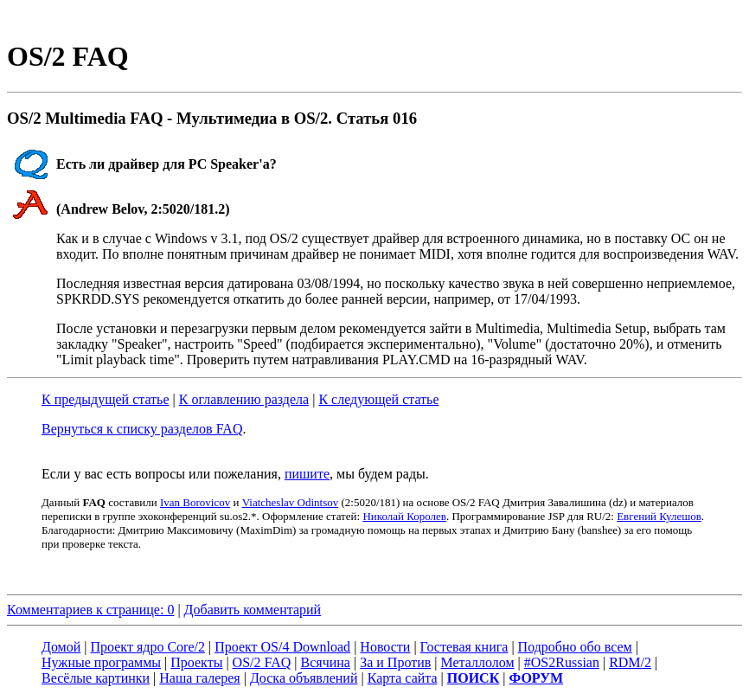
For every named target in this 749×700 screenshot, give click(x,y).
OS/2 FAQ (262, 662)
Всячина (326, 662)
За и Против (395, 662)
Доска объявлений (304, 678)
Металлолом (477, 662)
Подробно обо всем (575, 647)
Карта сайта (403, 678)
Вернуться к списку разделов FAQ (142, 429)
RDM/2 (630, 662)
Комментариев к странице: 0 (90, 610)
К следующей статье (378, 399)
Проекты (196, 662)
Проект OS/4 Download (282, 647)
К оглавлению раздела (244, 399)
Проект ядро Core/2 (148, 647)
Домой (61, 647)
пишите (307, 474)
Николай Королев (404, 516)
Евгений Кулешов (659, 516)
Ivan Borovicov (195, 502)
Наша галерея (199, 678)
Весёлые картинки (96, 678)
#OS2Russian (562, 662)
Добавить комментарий (253, 610)
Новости (385, 647)
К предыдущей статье (106, 399)
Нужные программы (101, 662)
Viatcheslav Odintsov (291, 502)
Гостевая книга (464, 647)
